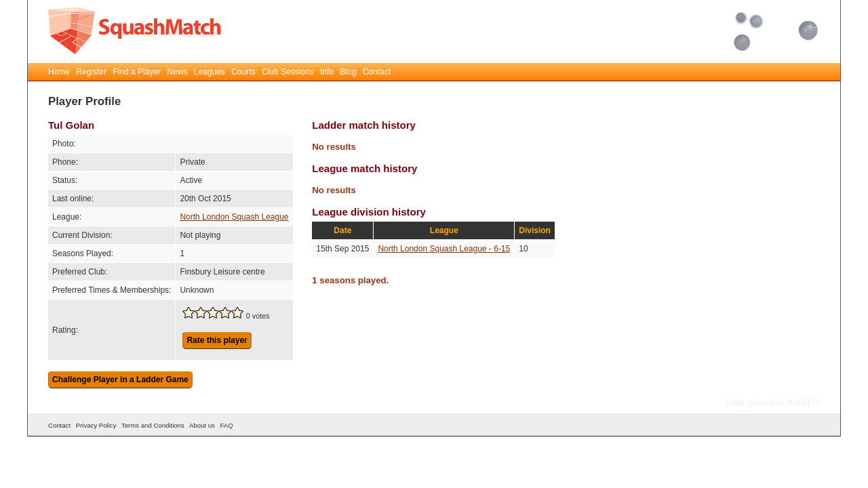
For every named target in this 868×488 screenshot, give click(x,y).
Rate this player (217, 340)
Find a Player (137, 72)
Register (91, 72)
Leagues (210, 72)
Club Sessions (288, 72)
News (177, 72)
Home (59, 72)
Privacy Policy (96, 425)
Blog (348, 72)
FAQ (226, 425)
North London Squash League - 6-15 (444, 249)
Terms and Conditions (153, 425)
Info (327, 72)
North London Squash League (234, 217)
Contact (377, 72)
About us (202, 425)
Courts (243, 72)
